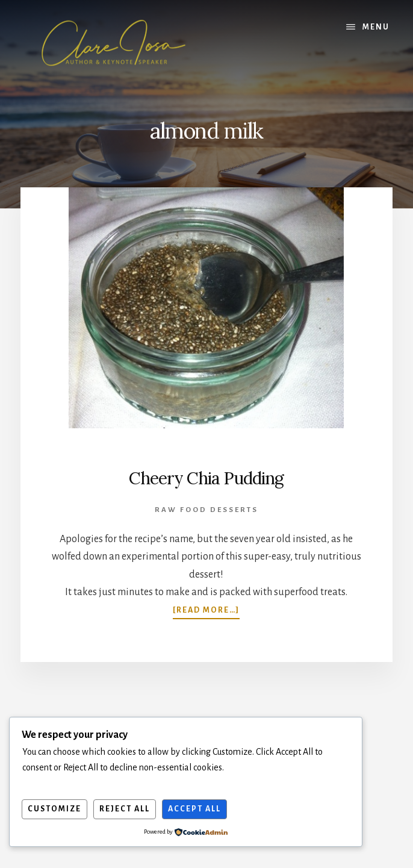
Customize (54, 809)
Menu (376, 27)
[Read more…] (206, 610)
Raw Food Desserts (206, 510)
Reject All (125, 809)
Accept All (194, 809)
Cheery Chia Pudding (206, 478)
